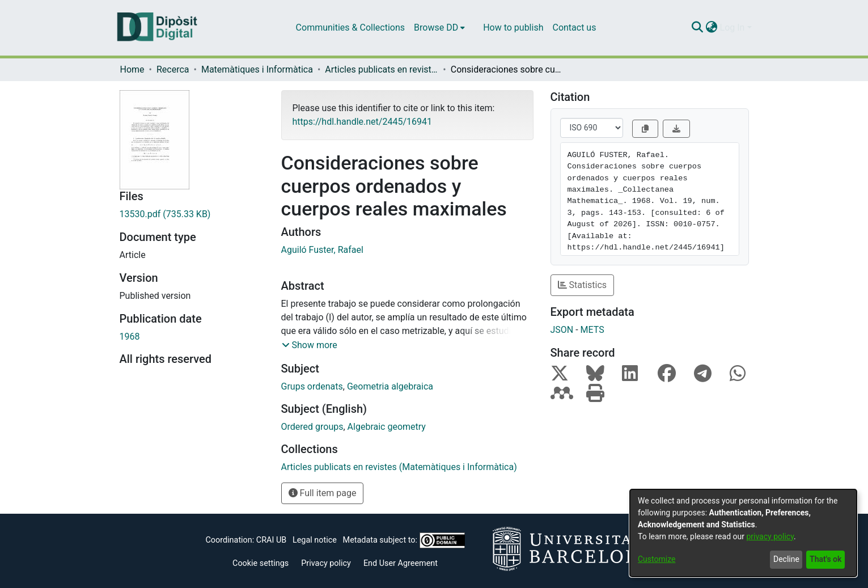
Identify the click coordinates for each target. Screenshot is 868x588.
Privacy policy (326, 563)
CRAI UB (271, 540)
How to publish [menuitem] (513, 28)
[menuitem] (439, 28)
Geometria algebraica (390, 386)
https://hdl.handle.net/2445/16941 (362, 122)
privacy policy (770, 536)
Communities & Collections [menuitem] (350, 28)
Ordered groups (312, 427)
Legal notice (315, 540)
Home (132, 69)
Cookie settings (261, 563)
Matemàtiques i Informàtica (257, 69)
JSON (562, 330)
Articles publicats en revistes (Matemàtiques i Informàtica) (382, 69)
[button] (310, 345)
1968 (130, 337)
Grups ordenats (312, 386)
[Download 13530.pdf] (192, 214)
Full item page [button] (323, 493)
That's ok (825, 559)
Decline (786, 559)
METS (592, 330)
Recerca (173, 69)
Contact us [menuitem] (574, 28)
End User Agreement (401, 563)
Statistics (583, 285)
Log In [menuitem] (732, 28)
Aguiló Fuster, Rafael (322, 250)
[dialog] (743, 533)
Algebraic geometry (387, 427)
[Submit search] (698, 28)
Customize (657, 559)
